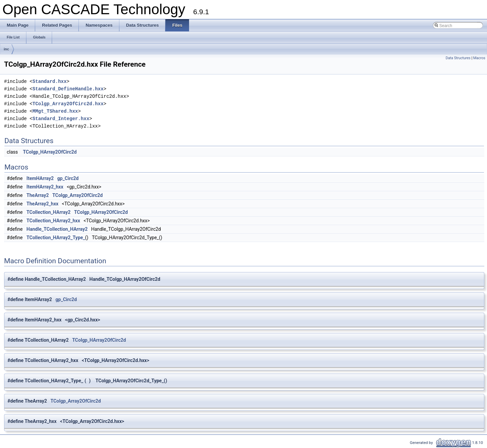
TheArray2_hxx (42, 204)
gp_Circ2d (68, 178)
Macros (479, 58)
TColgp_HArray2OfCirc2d (50, 152)
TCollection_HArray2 (48, 212)
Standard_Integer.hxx (61, 119)
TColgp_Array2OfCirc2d (78, 195)
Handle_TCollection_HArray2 (57, 229)
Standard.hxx (50, 81)
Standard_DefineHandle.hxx (68, 89)
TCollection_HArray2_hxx (53, 221)
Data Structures (458, 58)
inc (6, 49)
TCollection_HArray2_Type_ (56, 238)
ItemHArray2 (40, 178)
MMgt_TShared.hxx (55, 111)
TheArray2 (38, 195)
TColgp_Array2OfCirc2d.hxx (68, 104)
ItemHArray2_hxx (45, 187)
